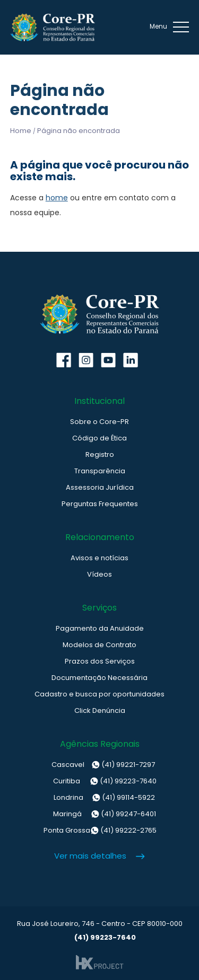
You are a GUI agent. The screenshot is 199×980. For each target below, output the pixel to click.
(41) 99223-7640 (99, 781)
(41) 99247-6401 (100, 814)
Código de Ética (99, 438)
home (57, 198)
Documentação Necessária (99, 678)
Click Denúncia (100, 710)
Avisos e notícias (99, 558)
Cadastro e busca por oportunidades (99, 694)
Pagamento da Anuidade (100, 628)
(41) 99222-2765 (100, 831)
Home (21, 131)
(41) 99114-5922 (100, 798)
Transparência (100, 471)
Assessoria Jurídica (100, 487)
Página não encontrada (79, 131)
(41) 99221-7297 (99, 765)
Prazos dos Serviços (100, 661)
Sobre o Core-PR (99, 422)
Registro (100, 454)
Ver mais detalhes (90, 856)
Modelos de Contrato (99, 645)
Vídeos (99, 574)
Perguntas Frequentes (100, 504)
